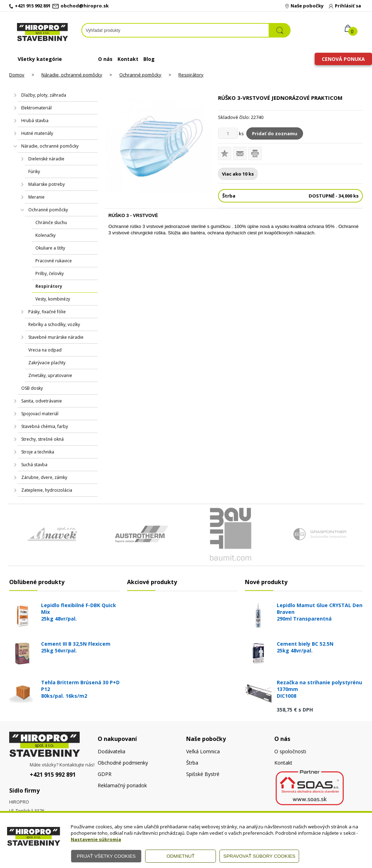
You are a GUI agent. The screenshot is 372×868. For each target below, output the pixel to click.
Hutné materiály (37, 133)
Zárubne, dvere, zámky (44, 477)
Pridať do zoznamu (275, 133)
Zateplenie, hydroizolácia (47, 490)
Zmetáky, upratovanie (50, 375)
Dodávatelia (111, 751)
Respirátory (191, 75)
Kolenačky (45, 235)
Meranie (36, 197)
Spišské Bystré (203, 774)
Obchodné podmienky (123, 763)
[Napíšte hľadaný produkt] (175, 30)
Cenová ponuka (343, 59)
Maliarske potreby (47, 184)
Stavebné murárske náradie (56, 337)
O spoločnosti (290, 751)
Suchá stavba (34, 465)
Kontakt (128, 59)
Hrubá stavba (35, 121)
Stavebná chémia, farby (45, 426)
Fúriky (34, 172)
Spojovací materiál (40, 414)
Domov (17, 75)
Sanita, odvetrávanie (42, 401)
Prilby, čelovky (50, 273)
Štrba (192, 763)
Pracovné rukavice (54, 261)
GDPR (105, 774)
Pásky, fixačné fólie (47, 312)
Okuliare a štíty (50, 248)
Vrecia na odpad (45, 350)
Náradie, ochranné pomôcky (72, 75)
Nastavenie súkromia (96, 839)
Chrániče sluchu (51, 222)
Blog (149, 59)
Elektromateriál (36, 108)
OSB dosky (32, 388)
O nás (105, 59)
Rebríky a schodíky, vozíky (54, 324)
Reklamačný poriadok (122, 785)
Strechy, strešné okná (42, 439)
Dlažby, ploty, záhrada (44, 95)
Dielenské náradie (46, 159)
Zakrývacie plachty (47, 363)
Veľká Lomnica (203, 751)
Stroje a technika (38, 452)
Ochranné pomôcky (140, 75)
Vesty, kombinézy (53, 299)
